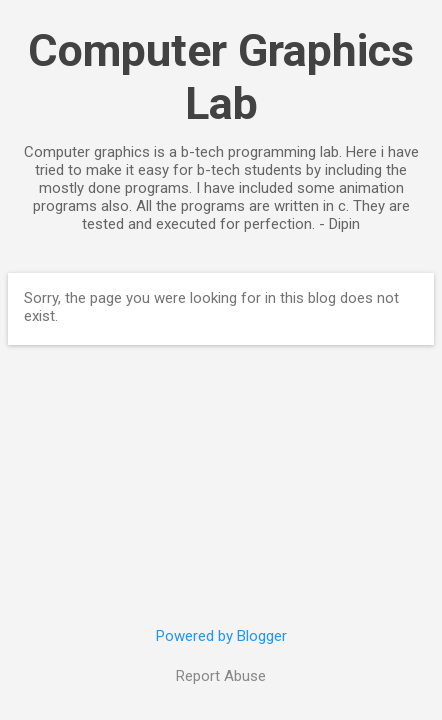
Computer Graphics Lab (221, 77)
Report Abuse (221, 676)
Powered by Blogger (221, 636)
